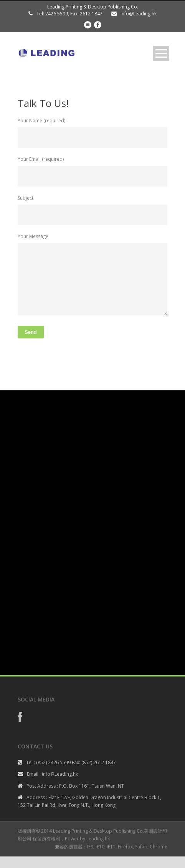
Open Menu (161, 53)
